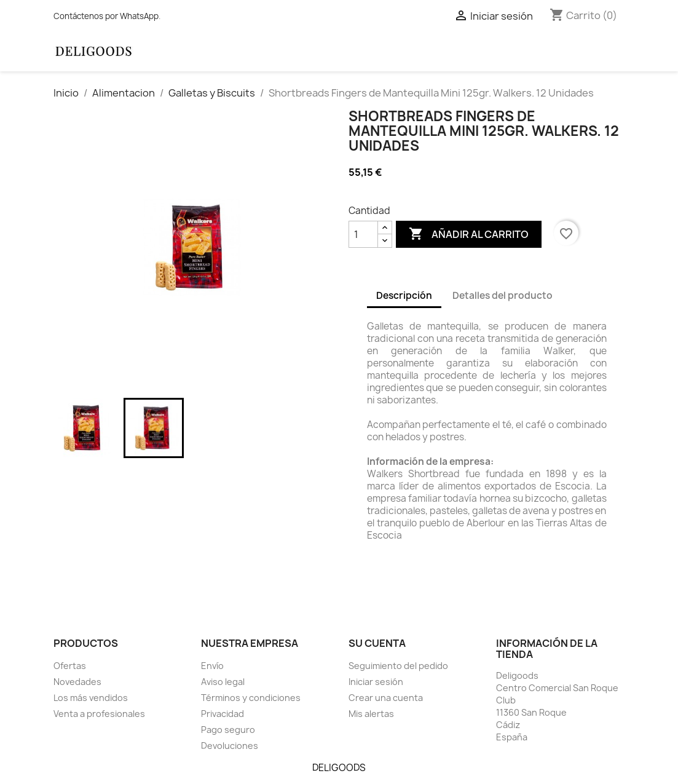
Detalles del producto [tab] (503, 295)
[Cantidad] (363, 234)
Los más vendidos (91, 698)
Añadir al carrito (469, 234)
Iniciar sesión (376, 682)
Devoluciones (230, 746)
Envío (212, 666)
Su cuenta (377, 643)
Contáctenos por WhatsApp (106, 16)
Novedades (77, 682)
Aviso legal (223, 682)
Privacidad (223, 714)
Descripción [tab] (404, 295)
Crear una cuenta (386, 698)
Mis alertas (371, 714)
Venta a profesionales (99, 714)
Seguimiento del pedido (398, 666)
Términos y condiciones (251, 698)
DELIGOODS (339, 768)
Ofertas (70, 666)
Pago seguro (228, 730)
